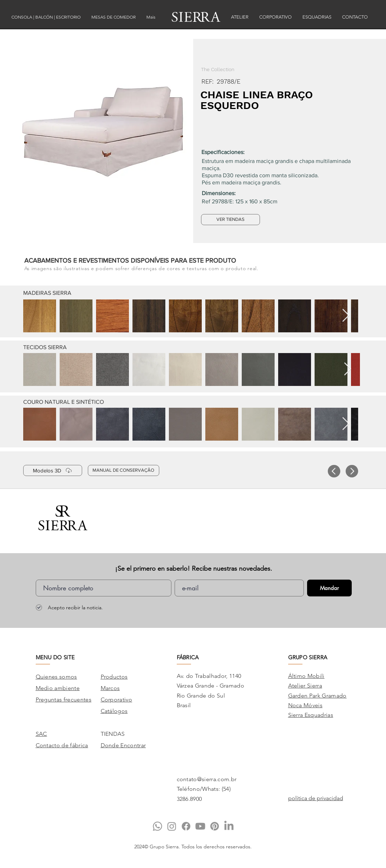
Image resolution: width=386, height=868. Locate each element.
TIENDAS (113, 734)
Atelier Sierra (305, 686)
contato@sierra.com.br (207, 779)
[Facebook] (186, 826)
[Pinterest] (215, 826)
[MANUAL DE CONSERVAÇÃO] (124, 470)
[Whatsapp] (157, 826)
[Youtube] (200, 826)
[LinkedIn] (229, 826)
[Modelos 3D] (53, 470)
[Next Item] (346, 316)
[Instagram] (172, 826)
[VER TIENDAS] (230, 220)
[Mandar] (329, 588)
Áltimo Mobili (306, 676)
